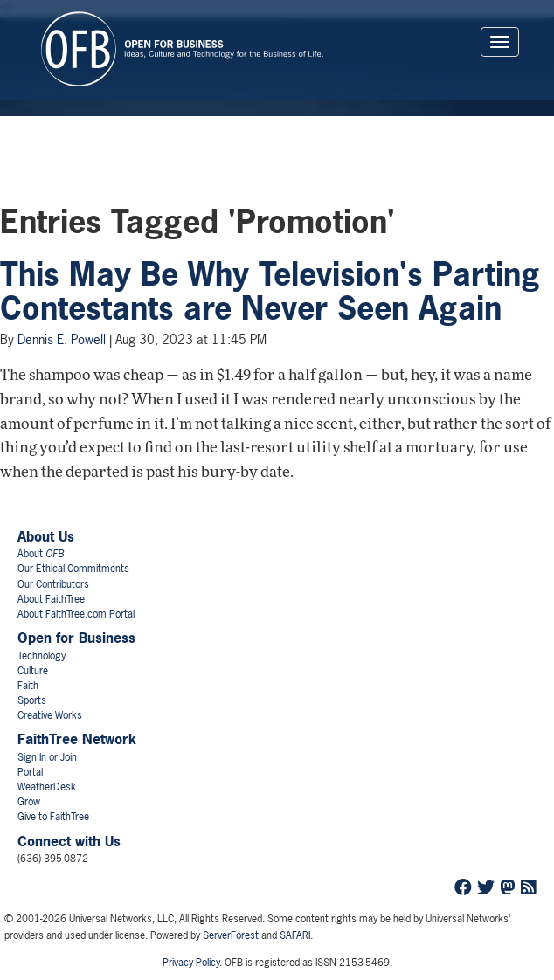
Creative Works (50, 715)
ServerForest (231, 935)
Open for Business (76, 638)
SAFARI (295, 935)
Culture (33, 671)
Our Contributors (53, 584)
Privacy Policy (191, 963)
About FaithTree (51, 599)
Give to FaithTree (53, 817)
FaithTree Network (77, 739)
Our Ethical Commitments (73, 569)
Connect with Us (69, 841)
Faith (28, 686)
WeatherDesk (47, 787)
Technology (42, 656)
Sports (32, 700)
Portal (30, 772)
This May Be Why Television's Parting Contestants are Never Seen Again (270, 292)
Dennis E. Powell (62, 339)
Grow (29, 802)
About (41, 554)
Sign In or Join (47, 757)
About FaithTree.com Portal (76, 614)
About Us (46, 536)
